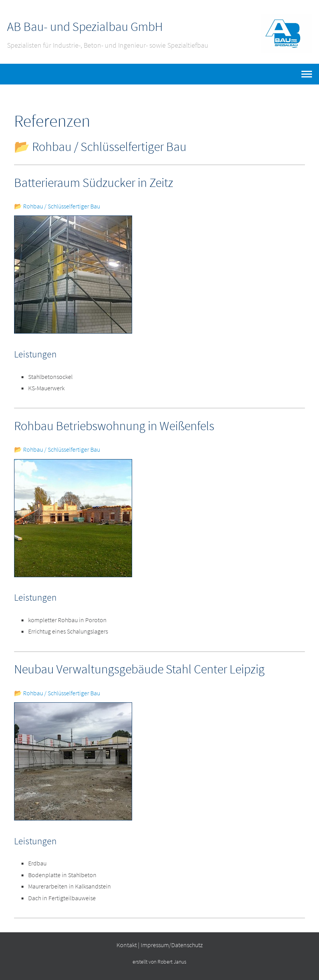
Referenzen (52, 121)
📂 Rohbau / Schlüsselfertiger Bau (57, 206)
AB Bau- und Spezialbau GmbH (85, 27)
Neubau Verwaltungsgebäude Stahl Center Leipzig (139, 669)
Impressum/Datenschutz (172, 945)
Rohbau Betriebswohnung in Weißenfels (114, 426)
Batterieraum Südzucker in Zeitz (94, 183)
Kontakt (127, 945)
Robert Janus (172, 962)
